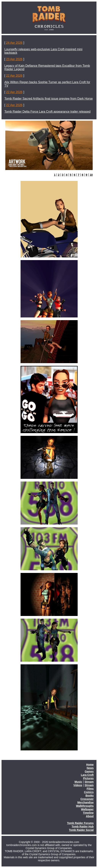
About (90, 816)
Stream (89, 782)
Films (90, 789)
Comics (89, 792)
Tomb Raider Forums (80, 823)
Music (78, 782)
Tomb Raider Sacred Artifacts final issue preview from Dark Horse (49, 99)
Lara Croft (87, 775)
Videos (78, 785)
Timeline (88, 813)
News (90, 768)
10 (91, 175)
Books (90, 796)
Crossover (87, 799)
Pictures (88, 778)
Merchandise (85, 802)
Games (89, 771)
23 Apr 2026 (14, 59)
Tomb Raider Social (81, 830)
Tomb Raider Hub (83, 827)
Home (90, 765)
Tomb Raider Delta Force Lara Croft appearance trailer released (47, 112)
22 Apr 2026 (14, 76)
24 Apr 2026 (14, 43)
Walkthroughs (85, 806)
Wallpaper (87, 809)
